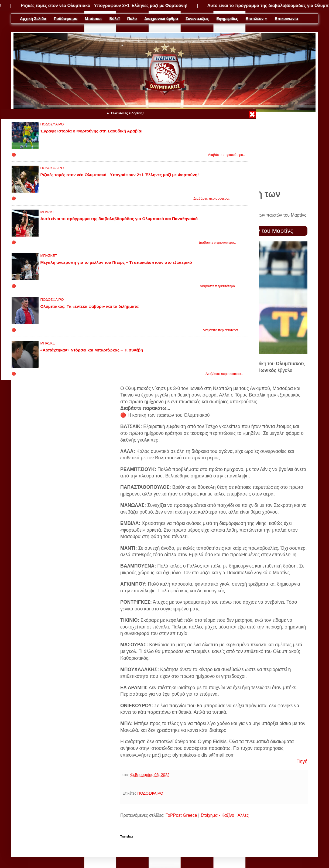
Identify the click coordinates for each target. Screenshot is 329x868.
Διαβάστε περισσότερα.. (227, 155)
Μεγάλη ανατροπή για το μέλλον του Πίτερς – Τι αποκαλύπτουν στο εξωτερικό (116, 262)
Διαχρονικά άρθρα (161, 19)
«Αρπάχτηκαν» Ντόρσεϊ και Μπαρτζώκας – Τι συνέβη (92, 350)
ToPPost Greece (181, 815)
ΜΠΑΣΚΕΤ (49, 212)
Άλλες (243, 815)
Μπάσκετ (93, 19)
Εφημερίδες (227, 19)
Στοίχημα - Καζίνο (217, 815)
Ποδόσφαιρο (65, 19)
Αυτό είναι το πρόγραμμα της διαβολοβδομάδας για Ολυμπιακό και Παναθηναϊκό (119, 219)
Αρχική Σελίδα (33, 19)
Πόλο (132, 19)
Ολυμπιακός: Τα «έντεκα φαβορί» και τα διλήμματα (90, 306)
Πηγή (302, 761)
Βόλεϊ (114, 19)
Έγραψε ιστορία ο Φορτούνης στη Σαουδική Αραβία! (92, 131)
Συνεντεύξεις (197, 19)
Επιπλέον (256, 19)
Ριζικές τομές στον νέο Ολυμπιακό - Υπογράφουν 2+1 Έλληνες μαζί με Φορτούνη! (113, 6)
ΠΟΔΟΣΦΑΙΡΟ (52, 124)
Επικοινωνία (286, 19)
